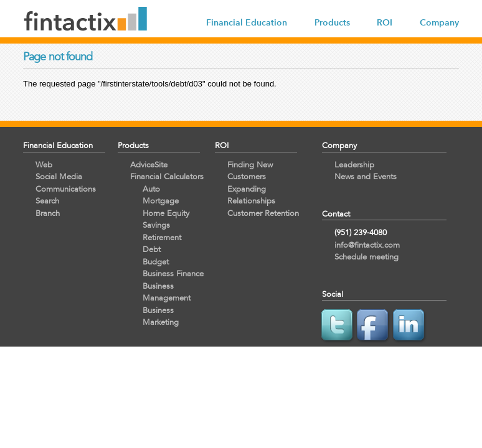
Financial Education (247, 23)
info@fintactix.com (367, 245)
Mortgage (161, 201)
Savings (156, 225)
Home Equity (166, 213)
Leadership (354, 165)
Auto (151, 189)
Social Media (59, 176)
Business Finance (173, 273)
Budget (156, 262)
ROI (385, 23)
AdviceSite (149, 165)
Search (47, 201)
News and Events (366, 176)
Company (439, 23)
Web (44, 165)
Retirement (162, 237)
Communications (66, 189)
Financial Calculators (167, 176)
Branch (48, 213)
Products (332, 23)
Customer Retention (263, 213)
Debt (152, 249)
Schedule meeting (366, 257)
